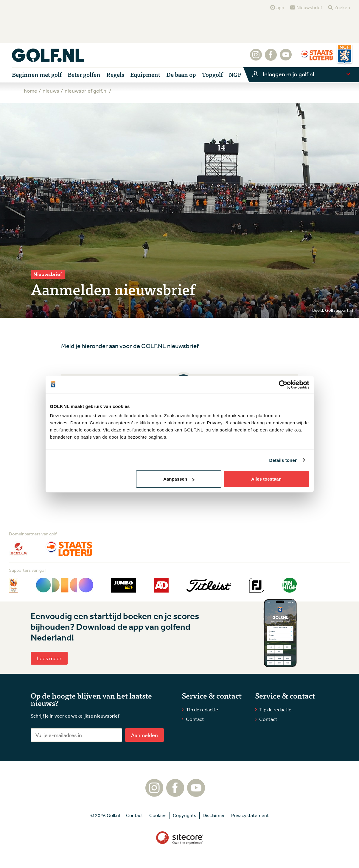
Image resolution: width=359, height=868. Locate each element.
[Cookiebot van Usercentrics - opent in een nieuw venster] (283, 384)
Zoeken (342, 7)
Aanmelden (144, 735)
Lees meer (49, 658)
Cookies (158, 815)
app (280, 7)
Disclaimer (214, 815)
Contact (195, 719)
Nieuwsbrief (309, 7)
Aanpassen (179, 479)
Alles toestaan (266, 479)
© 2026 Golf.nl (105, 815)
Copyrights (185, 815)
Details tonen (283, 460)
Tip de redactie (202, 709)
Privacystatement (250, 815)
